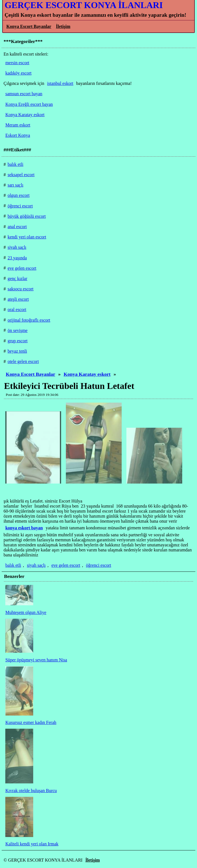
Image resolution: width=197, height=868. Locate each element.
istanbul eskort (60, 83)
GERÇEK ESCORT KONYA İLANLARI (84, 5)
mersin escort (17, 63)
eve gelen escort (66, 565)
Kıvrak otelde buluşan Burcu (31, 791)
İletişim (63, 26)
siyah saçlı (36, 565)
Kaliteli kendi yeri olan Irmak (32, 844)
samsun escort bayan (24, 94)
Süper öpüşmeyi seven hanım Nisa (36, 660)
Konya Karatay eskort (87, 374)
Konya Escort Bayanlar (29, 26)
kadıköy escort (18, 73)
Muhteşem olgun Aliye (26, 612)
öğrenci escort (98, 565)
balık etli (13, 565)
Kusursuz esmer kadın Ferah (31, 722)
